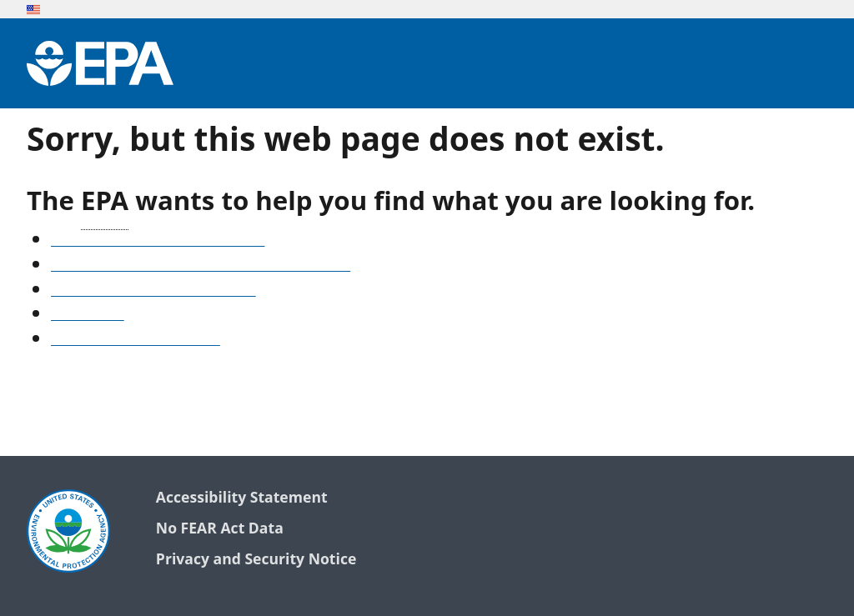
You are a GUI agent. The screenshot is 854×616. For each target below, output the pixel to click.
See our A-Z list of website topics (158, 241)
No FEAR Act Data (220, 529)
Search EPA (88, 315)
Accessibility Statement (242, 498)
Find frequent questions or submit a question (201, 266)
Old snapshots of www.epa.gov (153, 291)
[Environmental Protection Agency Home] (100, 63)
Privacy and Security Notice (256, 560)
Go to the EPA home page (136, 340)
